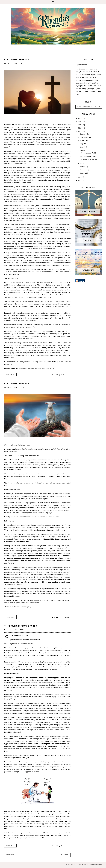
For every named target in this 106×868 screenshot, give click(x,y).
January (83, 173)
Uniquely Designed (89, 211)
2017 (80, 180)
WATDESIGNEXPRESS (95, 865)
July (82, 144)
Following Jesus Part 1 (18, 383)
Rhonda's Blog (76, 865)
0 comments (66, 375)
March (83, 167)
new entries (10, 855)
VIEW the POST (10, 374)
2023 (80, 128)
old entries (65, 855)
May (82, 150)
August (83, 140)
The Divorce (89, 241)
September (84, 137)
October (83, 134)
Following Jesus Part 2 (18, 60)
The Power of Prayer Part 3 (21, 626)
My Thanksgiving (89, 270)
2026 (80, 118)
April (82, 163)
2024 (80, 125)
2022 (80, 131)
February (84, 170)
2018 (80, 177)
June (82, 147)
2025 (80, 121)
